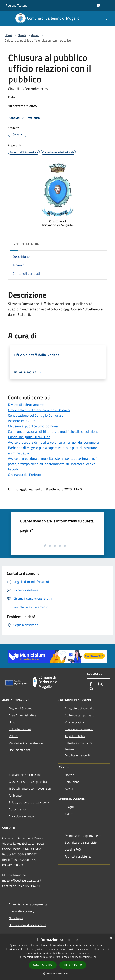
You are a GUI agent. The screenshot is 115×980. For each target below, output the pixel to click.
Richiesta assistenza (78, 856)
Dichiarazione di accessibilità (27, 925)
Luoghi (69, 807)
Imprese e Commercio (79, 729)
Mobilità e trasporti (77, 755)
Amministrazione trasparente (28, 904)
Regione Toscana (17, 5)
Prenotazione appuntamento (84, 836)
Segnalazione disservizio (81, 843)
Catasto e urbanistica (79, 743)
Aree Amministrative (22, 715)
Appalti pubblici (75, 736)
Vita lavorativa (74, 722)
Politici (13, 736)
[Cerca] (107, 18)
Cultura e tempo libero (79, 715)
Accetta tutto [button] (43, 965)
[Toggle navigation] (8, 18)
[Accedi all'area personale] (99, 6)
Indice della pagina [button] (26, 244)
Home (8, 35)
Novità (22, 35)
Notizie (69, 775)
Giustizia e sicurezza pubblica (28, 782)
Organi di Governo (21, 708)
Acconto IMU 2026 (22, 421)
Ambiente (15, 795)
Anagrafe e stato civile (79, 708)
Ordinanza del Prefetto (25, 475)
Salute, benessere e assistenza (29, 802)
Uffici (12, 722)
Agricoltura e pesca (21, 816)
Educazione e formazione (25, 775)
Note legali (16, 918)
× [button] (111, 938)
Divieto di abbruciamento (26, 405)
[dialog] (57, 957)
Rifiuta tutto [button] (73, 965)
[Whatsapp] (91, 690)
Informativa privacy (22, 911)
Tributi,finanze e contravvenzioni (30, 788)
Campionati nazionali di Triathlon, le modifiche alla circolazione (53, 432)
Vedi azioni (37, 118)
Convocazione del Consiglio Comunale (36, 415)
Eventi (69, 814)
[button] (58, 973)
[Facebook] (91, 684)
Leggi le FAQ (73, 849)
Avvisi (35, 35)
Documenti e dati (20, 750)
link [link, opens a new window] (94, 957)
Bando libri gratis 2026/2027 (29, 437)
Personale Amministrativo (26, 743)
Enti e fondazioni (20, 729)
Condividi (17, 118)
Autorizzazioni (18, 809)
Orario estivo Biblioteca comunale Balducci (39, 410)
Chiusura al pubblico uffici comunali (34, 426)
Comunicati (72, 782)
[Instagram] (101, 684)
